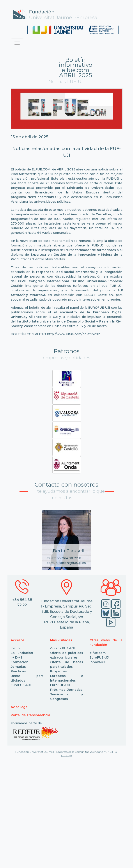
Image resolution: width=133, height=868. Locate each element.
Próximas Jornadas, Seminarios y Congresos (67, 694)
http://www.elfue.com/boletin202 (73, 334)
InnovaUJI (98, 662)
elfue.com (98, 653)
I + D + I (16, 657)
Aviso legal (20, 707)
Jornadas (18, 667)
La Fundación (22, 653)
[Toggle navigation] (17, 43)
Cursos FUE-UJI (62, 648)
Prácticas (18, 671)
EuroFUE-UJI (21, 685)
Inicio (15, 648)
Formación (20, 662)
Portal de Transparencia (30, 715)
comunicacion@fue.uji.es (66, 563)
